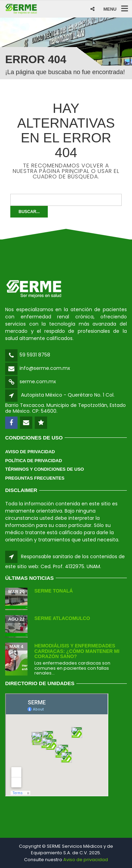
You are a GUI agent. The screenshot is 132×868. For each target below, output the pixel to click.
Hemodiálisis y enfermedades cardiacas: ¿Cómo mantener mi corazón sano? (77, 651)
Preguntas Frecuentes (35, 478)
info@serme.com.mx (45, 368)
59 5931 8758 (35, 355)
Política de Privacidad (34, 461)
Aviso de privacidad (86, 860)
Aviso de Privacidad (30, 452)
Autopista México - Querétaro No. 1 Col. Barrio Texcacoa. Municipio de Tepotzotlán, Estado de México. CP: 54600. (65, 403)
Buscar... (29, 212)
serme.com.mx (38, 382)
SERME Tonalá (54, 591)
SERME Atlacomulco (62, 618)
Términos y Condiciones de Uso (45, 469)
